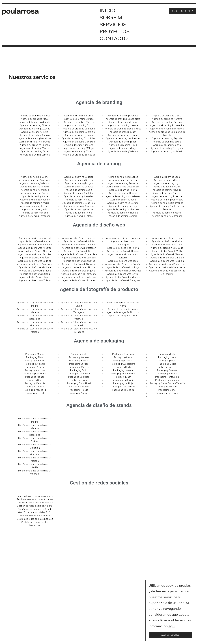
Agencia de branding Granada (123, 116)
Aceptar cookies (170, 635)
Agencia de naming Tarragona (35, 216)
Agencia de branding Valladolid (167, 152)
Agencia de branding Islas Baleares (123, 129)
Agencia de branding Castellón (79, 132)
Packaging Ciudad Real (79, 384)
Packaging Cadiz (79, 371)
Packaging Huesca (123, 371)
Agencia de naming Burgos (79, 184)
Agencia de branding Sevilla (167, 142)
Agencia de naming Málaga (35, 190)
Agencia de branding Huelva (123, 122)
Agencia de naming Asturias (35, 206)
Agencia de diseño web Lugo (167, 245)
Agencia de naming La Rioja (123, 206)
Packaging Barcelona (35, 374)
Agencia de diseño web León (167, 238)
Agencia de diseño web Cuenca (79, 261)
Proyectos (115, 32)
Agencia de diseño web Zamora (79, 281)
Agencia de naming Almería (35, 203)
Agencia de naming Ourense (167, 193)
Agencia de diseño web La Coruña (123, 264)
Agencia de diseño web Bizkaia (35, 268)
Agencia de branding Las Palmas (123, 139)
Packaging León (167, 354)
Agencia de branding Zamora (35, 155)
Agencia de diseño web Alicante (35, 248)
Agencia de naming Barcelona (35, 180)
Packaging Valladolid (35, 390)
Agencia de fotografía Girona (123, 316)
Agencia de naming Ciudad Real (79, 203)
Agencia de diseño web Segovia (79, 271)
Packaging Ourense (167, 371)
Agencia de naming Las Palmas (123, 210)
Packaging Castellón (79, 377)
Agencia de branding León (123, 142)
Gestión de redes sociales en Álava (35, 496)
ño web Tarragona (87, 274)
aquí (172, 626)
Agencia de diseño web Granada (123, 238)
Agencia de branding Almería (35, 126)
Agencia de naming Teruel (79, 213)
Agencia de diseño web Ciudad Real (79, 255)
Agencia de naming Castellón (79, 197)
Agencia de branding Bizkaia (79, 116)
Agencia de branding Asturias (35, 129)
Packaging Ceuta (79, 380)
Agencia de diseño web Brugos (35, 271)
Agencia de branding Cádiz (79, 126)
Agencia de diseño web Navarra (167, 255)
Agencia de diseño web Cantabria (79, 245)
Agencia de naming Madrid (35, 177)
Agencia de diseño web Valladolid (123, 277)
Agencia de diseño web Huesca (123, 251)
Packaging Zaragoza (123, 390)
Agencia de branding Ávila (35, 132)
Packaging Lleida (167, 358)
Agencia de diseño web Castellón (79, 248)
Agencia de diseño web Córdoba (79, 258)
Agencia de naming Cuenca (79, 210)
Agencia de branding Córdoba (35, 142)
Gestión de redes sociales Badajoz (35, 519)
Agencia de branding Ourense (167, 122)
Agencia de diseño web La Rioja (123, 268)
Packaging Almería (35, 367)
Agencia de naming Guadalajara (123, 187)
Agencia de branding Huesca (123, 126)
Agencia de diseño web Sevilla (123, 274)
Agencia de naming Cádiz (79, 190)
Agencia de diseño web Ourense (167, 258)
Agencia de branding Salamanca (167, 129)
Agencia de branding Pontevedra (167, 126)
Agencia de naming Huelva (123, 190)
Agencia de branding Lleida (123, 145)
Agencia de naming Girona (123, 180)
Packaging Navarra (167, 367)
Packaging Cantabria (79, 374)
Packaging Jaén (123, 377)
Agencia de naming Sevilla (35, 193)
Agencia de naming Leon (167, 177)
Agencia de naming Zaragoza (167, 216)
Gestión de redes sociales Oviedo (35, 509)
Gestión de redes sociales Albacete (35, 500)
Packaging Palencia (167, 374)
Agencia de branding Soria (167, 145)
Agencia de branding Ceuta (79, 135)
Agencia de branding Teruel (35, 152)
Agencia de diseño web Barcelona (35, 264)
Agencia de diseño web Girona (79, 268)
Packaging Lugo (167, 361)
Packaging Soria (167, 390)
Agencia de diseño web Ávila (35, 258)
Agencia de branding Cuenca (35, 145)
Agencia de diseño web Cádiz (79, 242)
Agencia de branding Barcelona (35, 139)
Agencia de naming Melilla (167, 187)
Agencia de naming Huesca (123, 193)
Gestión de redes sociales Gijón (35, 513)
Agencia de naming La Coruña (123, 203)
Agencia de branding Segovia (167, 139)
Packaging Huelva (123, 367)
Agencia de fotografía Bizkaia (123, 309)
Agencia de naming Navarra (167, 190)
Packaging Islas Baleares (123, 374)
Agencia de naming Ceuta (79, 200)
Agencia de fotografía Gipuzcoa (123, 313)
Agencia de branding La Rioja (123, 135)
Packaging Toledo (79, 390)
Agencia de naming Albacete (35, 200)
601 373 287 (183, 11)
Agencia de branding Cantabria (79, 129)
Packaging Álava (35, 358)
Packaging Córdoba (79, 387)
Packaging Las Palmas (123, 387)
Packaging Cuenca (35, 387)
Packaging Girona (123, 358)
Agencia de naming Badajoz (79, 177)
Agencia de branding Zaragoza (79, 155)
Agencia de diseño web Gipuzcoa (79, 264)
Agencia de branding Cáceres (79, 122)
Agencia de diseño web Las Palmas (123, 271)
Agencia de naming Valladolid (123, 213)
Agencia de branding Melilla (167, 116)
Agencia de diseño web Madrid (35, 238)
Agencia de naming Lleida (167, 180)
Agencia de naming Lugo (167, 184)
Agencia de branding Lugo (123, 148)
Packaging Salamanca (167, 380)
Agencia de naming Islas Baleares (123, 197)
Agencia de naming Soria (35, 213)
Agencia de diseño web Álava (35, 242)
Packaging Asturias (35, 371)
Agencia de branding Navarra (167, 119)
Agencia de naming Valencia (35, 184)
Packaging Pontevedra (167, 377)
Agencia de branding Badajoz (35, 135)
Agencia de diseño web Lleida (167, 242)
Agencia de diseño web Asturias (35, 255)
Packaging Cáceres (79, 367)
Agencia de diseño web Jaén (123, 261)
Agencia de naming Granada (123, 184)
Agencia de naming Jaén (123, 200)
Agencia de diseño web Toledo (35, 281)
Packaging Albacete (35, 361)
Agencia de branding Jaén (123, 132)
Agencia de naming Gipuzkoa (123, 177)
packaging (112, 341)
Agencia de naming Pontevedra (167, 200)
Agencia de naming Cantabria (79, 193)
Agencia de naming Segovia (167, 213)
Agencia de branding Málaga (79, 148)
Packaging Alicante (35, 364)
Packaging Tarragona (167, 393)
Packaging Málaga (35, 377)
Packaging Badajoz (79, 358)
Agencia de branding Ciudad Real (79, 139)
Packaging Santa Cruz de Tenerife (167, 384)
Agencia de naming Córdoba (79, 206)
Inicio (108, 11)
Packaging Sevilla (35, 380)
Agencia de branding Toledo (79, 152)
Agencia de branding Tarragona (167, 148)
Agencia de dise (69, 274)
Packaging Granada (123, 361)
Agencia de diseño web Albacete (35, 245)
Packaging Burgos (79, 364)
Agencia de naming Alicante (35, 187)
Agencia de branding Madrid (35, 148)
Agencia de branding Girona (79, 145)
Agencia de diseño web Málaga (167, 248)
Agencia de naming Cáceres (79, 187)
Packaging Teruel (35, 393)
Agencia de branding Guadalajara (123, 119)
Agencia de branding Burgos (79, 119)
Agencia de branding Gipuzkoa (79, 142)
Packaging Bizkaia (79, 361)
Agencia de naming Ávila (35, 210)
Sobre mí (112, 18)
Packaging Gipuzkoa (123, 354)
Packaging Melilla (167, 364)
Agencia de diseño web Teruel (35, 277)
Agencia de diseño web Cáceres (79, 238)
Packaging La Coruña (123, 380)
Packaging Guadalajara (123, 364)
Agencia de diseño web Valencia (79, 277)
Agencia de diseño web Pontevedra (167, 264)
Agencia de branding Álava (35, 119)
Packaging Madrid (35, 354)
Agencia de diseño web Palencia (167, 261)
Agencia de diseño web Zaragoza (123, 281)
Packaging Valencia (35, 384)
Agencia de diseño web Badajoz (35, 261)
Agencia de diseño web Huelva (123, 248)
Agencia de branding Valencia (123, 152)
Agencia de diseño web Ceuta (79, 251)
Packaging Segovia (167, 387)
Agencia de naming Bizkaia (79, 180)
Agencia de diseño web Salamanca (167, 268)
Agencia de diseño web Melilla (167, 251)
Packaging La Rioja (123, 384)
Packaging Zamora (79, 393)
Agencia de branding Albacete (35, 122)
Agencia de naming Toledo (79, 216)
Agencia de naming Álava (35, 197)
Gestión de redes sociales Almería (35, 506)
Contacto (114, 39)
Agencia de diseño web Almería (35, 251)
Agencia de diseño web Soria (35, 274)
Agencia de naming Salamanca (167, 203)
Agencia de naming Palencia (167, 197)
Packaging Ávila (79, 354)
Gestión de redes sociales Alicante (35, 503)
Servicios (113, 25)
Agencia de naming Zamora (123, 216)
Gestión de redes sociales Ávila (35, 516)
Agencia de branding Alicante (35, 116)
